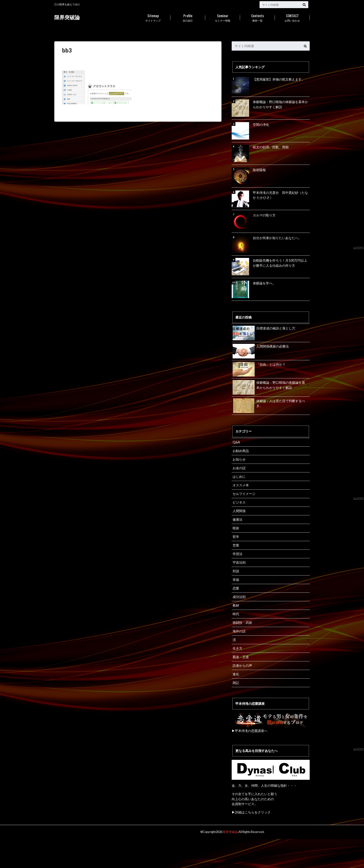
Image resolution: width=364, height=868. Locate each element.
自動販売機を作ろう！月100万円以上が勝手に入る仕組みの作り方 (280, 263)
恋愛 (236, 588)
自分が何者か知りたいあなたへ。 (277, 238)
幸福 (236, 579)
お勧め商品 (241, 451)
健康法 (237, 519)
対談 (236, 571)
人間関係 (239, 511)
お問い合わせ (292, 17)
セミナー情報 (223, 17)
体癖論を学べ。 (264, 283)
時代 (236, 614)
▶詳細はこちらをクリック (251, 812)
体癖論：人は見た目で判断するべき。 (269, 404)
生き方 (237, 648)
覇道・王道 (241, 657)
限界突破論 (67, 17)
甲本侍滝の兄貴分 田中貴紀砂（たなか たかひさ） (280, 195)
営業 (236, 545)
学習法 (237, 554)
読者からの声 (242, 665)
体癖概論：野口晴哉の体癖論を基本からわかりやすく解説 (280, 104)
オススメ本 (241, 485)
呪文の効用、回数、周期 (271, 147)
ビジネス (239, 502)
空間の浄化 (261, 125)
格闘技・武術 (242, 622)
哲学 (236, 536)
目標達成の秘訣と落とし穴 (264, 329)
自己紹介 (188, 17)
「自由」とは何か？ (259, 365)
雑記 (236, 682)
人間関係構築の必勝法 (261, 347)
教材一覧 (257, 17)
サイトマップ (153, 17)
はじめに (239, 476)
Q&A (236, 442)
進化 (236, 674)
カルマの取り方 (264, 215)
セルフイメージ (244, 493)
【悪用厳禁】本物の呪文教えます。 (279, 79)
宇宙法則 (239, 562)
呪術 (236, 528)
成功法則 (239, 597)
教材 (236, 605)
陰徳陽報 (259, 170)
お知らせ (239, 459)
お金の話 (239, 468)
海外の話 (239, 631)
